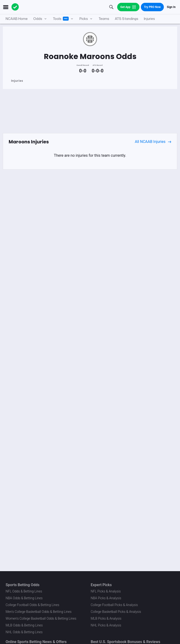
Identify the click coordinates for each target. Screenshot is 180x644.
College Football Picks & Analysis (114, 605)
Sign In (171, 7)
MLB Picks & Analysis (106, 618)
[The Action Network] (15, 7)
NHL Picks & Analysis (106, 625)
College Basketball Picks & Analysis (116, 612)
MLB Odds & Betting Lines (24, 625)
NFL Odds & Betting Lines (24, 591)
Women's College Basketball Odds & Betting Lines (41, 618)
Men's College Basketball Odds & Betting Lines (39, 612)
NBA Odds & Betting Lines (24, 598)
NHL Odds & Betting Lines (24, 632)
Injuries (17, 81)
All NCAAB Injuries (153, 142)
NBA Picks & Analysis (106, 598)
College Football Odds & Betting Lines (32, 605)
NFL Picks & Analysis (106, 591)
